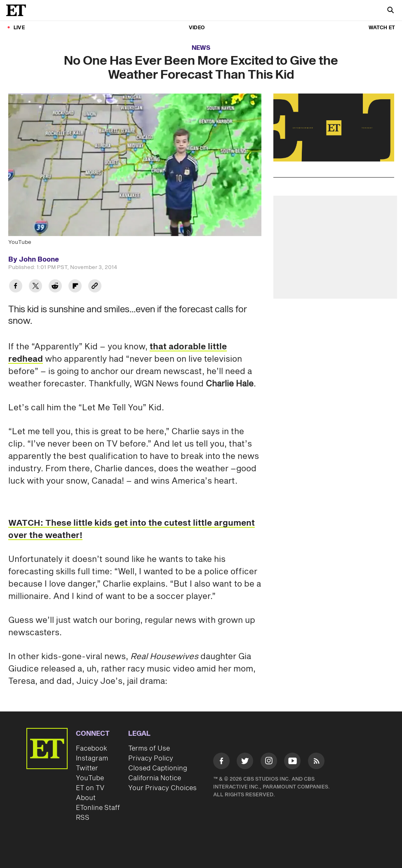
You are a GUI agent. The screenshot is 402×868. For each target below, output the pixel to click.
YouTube (90, 778)
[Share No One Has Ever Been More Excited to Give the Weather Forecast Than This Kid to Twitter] (35, 287)
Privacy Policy (151, 758)
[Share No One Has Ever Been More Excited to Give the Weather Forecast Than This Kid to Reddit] (55, 287)
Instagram (92, 758)
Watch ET (382, 28)
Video (197, 28)
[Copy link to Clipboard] (95, 287)
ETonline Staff (98, 808)
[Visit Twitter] (245, 762)
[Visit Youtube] (292, 762)
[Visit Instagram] (269, 762)
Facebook (92, 749)
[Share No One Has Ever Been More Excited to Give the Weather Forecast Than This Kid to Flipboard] (75, 287)
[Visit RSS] (316, 762)
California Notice (155, 778)
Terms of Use (149, 749)
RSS (83, 818)
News (201, 48)
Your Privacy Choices (162, 788)
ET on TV (90, 788)
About (86, 798)
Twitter (87, 768)
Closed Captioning (158, 768)
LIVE (19, 28)
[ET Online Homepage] (19, 10)
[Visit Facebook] (221, 762)
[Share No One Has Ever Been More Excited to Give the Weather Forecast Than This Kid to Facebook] (16, 287)
